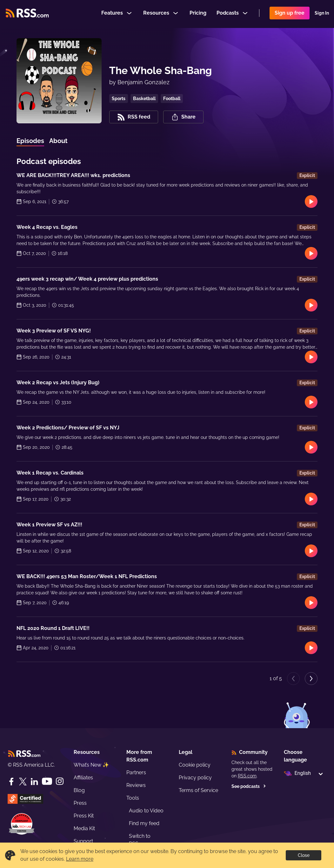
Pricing (198, 14)
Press (80, 803)
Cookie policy (195, 765)
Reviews (136, 785)
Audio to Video (146, 811)
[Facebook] (11, 782)
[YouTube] (47, 781)
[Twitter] (23, 782)
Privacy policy (195, 778)
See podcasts (249, 786)
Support (83, 841)
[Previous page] (293, 679)
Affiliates (83, 778)
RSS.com (247, 776)
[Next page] (311, 679)
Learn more (80, 859)
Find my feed (144, 823)
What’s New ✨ (91, 765)
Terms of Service (198, 790)
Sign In (322, 14)
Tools (133, 798)
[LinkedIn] (34, 782)
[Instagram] (60, 781)
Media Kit (84, 828)
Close (304, 855)
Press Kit (84, 816)
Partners (136, 772)
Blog (79, 790)
